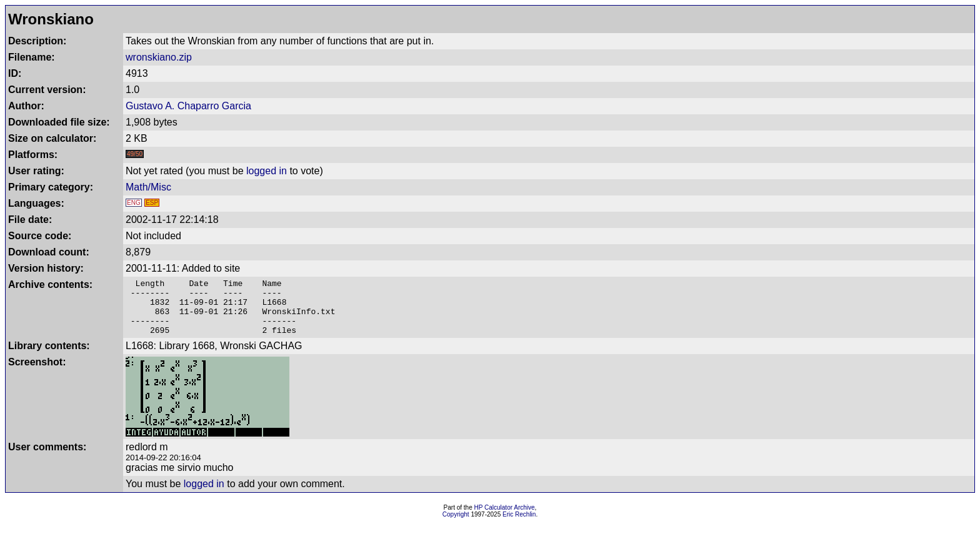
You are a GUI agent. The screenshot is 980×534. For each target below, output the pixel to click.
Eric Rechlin (519, 526)
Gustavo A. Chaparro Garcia (188, 106)
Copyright (456, 526)
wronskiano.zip (159, 57)
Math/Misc (148, 187)
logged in (267, 171)
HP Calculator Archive (505, 519)
